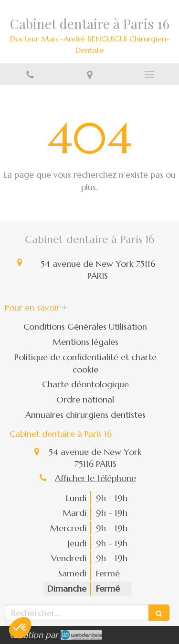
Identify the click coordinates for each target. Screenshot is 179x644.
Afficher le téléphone (95, 478)
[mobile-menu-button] (149, 74)
